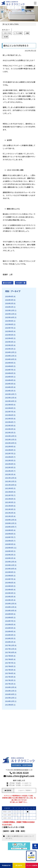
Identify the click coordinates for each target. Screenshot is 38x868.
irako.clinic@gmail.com (19, 776)
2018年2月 (9, 638)
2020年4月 (9, 548)
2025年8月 (9, 324)
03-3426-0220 (19, 773)
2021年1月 (9, 516)
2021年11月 (10, 481)
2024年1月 (9, 391)
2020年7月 (9, 537)
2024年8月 (9, 366)
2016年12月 (10, 687)
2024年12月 (10, 352)
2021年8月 (9, 492)
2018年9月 (9, 614)
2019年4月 (9, 590)
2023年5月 (9, 419)
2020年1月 (9, 558)
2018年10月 (10, 610)
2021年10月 (10, 485)
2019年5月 (9, 586)
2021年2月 (9, 513)
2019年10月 (10, 569)
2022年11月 (10, 439)
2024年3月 (9, 384)
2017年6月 (9, 666)
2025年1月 (9, 349)
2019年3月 (9, 593)
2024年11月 (10, 356)
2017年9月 (9, 656)
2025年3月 (9, 342)
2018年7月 (9, 621)
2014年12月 (10, 701)
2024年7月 (9, 370)
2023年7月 (9, 412)
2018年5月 (9, 628)
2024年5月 (9, 377)
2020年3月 (9, 551)
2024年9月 (9, 363)
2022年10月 (10, 443)
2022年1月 (9, 474)
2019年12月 (10, 562)
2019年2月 (9, 597)
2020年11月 (10, 523)
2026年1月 (9, 307)
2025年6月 (9, 331)
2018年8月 (9, 617)
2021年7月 (9, 495)
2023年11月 (10, 398)
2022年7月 (9, 453)
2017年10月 (10, 652)
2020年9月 (9, 530)
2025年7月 (9, 328)
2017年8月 (9, 659)
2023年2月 (9, 429)
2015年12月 (10, 698)
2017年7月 (9, 663)
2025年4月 (9, 338)
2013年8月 (9, 705)
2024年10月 (10, 359)
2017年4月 (9, 673)
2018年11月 (10, 607)
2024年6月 (9, 373)
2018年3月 (9, 635)
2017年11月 (10, 649)
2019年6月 (9, 583)
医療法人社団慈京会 (12, 2)
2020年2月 (9, 555)
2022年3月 (9, 467)
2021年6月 (9, 499)
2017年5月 (9, 670)
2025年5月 (9, 335)
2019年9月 (9, 572)
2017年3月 (9, 677)
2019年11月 (10, 565)
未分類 (6, 37)
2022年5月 (9, 460)
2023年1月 (9, 433)
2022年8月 (9, 450)
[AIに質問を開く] (31, 856)
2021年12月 (10, 478)
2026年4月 (9, 296)
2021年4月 (9, 506)
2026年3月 (9, 300)
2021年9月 (9, 488)
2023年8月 (9, 408)
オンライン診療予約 (32, 865)
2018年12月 (10, 604)
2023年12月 (10, 394)
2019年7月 (9, 579)
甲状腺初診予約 (6, 865)
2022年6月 (9, 457)
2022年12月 (10, 436)
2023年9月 (9, 405)
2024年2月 (9, 387)
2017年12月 (10, 645)
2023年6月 (9, 415)
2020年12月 (10, 520)
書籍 (27, 33)
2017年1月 (9, 684)
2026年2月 (9, 303)
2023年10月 (10, 401)
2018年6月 (9, 624)
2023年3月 (9, 426)
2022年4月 (9, 464)
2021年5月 (9, 502)
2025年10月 (10, 317)
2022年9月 (9, 446)
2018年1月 (9, 642)
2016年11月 (10, 691)
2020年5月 (9, 544)
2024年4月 (9, 380)
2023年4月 (9, 422)
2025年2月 (9, 345)
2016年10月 (10, 694)
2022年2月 (9, 471)
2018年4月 (9, 631)
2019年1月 (9, 600)
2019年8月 (9, 576)
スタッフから (8, 33)
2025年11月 (10, 314)
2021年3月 (9, 509)
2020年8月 (9, 534)
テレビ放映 (19, 33)
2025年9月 (9, 321)
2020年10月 (10, 527)
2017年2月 (9, 680)
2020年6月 (9, 541)
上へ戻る (35, 846)
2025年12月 (10, 310)
